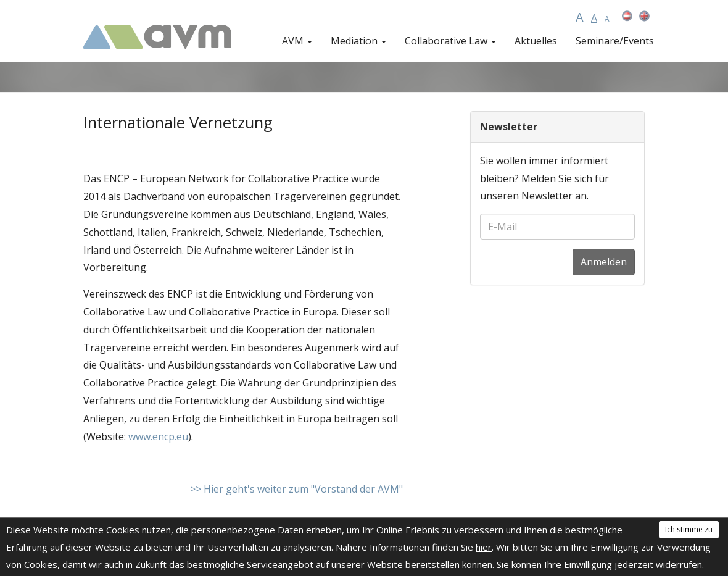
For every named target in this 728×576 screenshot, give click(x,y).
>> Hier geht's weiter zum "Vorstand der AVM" (296, 489)
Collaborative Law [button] (450, 41)
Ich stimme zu (689, 529)
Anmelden (604, 262)
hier (484, 547)
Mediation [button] (358, 41)
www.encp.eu (158, 436)
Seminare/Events (615, 41)
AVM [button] (297, 41)
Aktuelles (536, 41)
